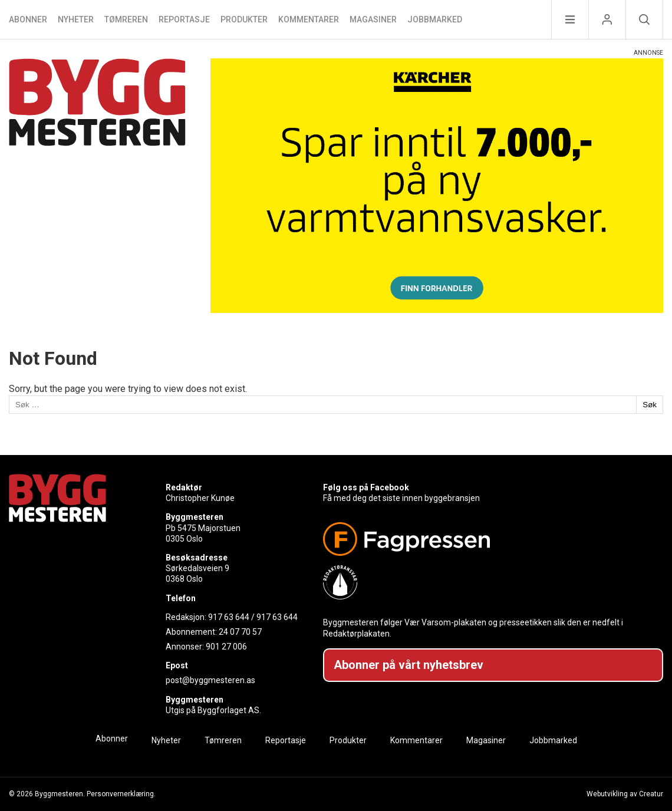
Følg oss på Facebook (366, 487)
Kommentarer (309, 19)
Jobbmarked (435, 19)
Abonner (28, 19)
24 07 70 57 (240, 632)
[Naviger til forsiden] (97, 186)
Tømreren (126, 19)
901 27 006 (226, 647)
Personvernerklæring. (121, 794)
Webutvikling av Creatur (625, 794)
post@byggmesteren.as (210, 680)
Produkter (244, 19)
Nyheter (76, 19)
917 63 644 (229, 617)
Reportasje (184, 19)
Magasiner (373, 19)
